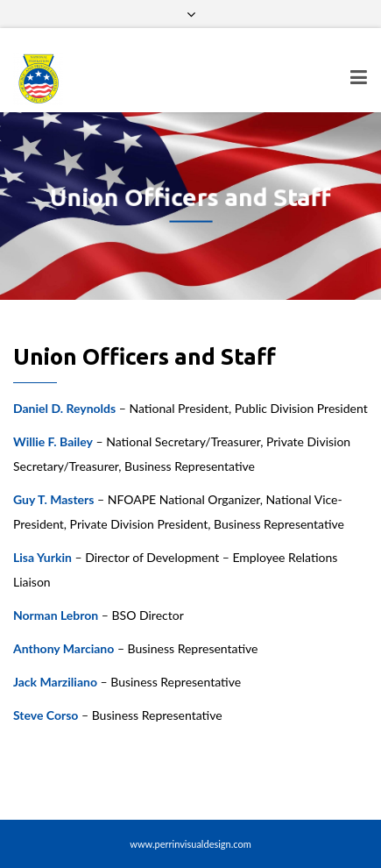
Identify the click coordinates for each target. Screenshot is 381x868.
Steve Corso (46, 715)
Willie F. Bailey (53, 441)
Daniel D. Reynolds (64, 408)
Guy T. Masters (53, 499)
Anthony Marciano (63, 648)
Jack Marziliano (55, 682)
